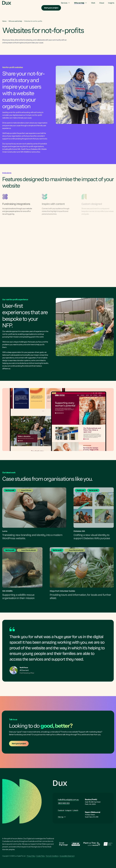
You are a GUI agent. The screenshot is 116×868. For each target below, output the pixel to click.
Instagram (68, 810)
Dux (60, 783)
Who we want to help (15, 21)
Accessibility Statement (67, 856)
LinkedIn (75, 810)
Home (4, 21)
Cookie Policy (40, 856)
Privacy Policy (31, 856)
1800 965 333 (64, 803)
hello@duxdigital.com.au (68, 800)
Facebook (61, 810)
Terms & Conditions (52, 856)
